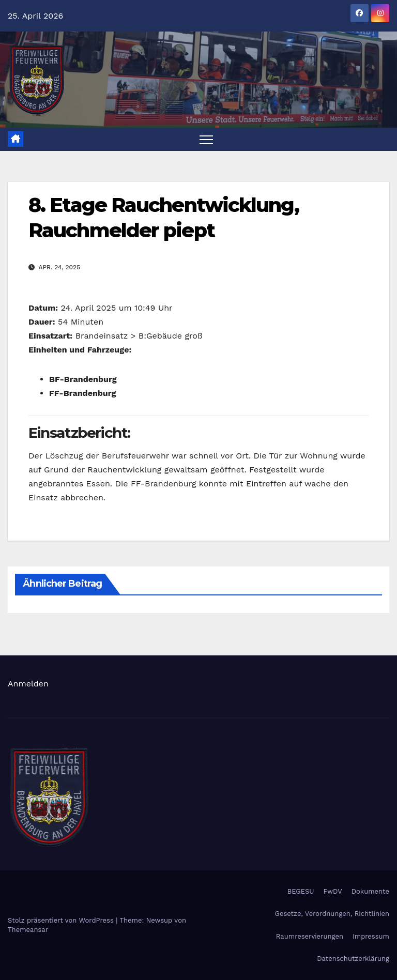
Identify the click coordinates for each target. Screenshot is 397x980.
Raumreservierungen (310, 936)
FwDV (333, 891)
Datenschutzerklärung (353, 959)
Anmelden (28, 684)
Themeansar (28, 930)
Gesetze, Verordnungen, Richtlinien (332, 914)
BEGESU (301, 891)
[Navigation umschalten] (207, 139)
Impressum (371, 936)
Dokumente (370, 891)
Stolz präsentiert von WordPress (62, 920)
